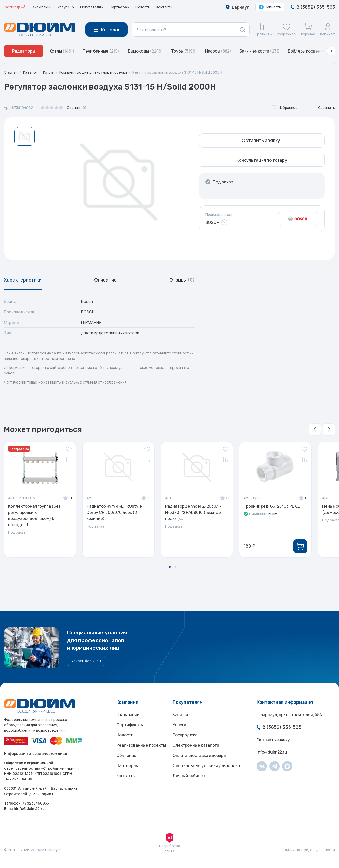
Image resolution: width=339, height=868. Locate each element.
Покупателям (92, 7)
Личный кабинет (189, 776)
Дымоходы (145, 51)
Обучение (126, 755)
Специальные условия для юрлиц (207, 765)
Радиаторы (24, 51)
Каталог (30, 72)
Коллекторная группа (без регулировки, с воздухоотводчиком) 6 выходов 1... (34, 515)
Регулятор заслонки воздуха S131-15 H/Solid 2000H (177, 72)
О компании (41, 7)
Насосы (218, 51)
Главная (11, 72)
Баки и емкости (260, 51)
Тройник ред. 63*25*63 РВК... (272, 506)
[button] (331, 51)
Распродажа (15, 7)
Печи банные (101, 51)
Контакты (164, 7)
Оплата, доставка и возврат (200, 755)
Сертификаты (130, 725)
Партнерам (119, 7)
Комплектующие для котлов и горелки (93, 72)
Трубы (184, 51)
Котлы (62, 51)
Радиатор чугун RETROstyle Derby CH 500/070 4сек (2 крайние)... (114, 512)
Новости (143, 7)
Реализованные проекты (141, 745)
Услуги (179, 725)
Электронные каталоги (196, 745)
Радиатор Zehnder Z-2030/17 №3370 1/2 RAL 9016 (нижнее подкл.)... (193, 512)
